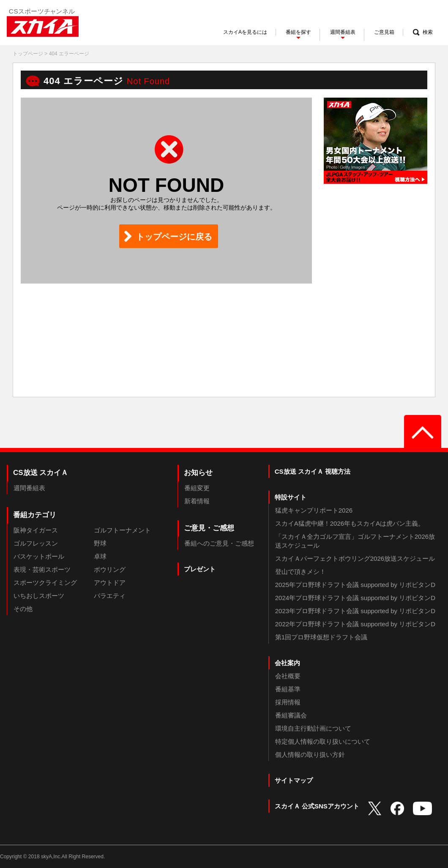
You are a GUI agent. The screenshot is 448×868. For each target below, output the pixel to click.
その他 (23, 609)
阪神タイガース (36, 530)
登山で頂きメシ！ (300, 572)
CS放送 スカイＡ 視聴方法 (313, 471)
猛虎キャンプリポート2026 (314, 510)
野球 (100, 543)
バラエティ (110, 596)
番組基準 (288, 689)
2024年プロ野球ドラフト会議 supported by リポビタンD (355, 598)
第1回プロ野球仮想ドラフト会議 (321, 637)
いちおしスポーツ (39, 596)
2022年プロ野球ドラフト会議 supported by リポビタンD (355, 624)
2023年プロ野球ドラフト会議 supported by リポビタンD (355, 611)
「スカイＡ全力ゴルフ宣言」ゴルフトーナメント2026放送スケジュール (355, 541)
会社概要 (288, 676)
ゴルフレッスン (36, 543)
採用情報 (288, 702)
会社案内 (287, 663)
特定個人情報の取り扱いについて (323, 741)
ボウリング (110, 569)
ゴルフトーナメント (122, 530)
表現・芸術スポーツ (42, 569)
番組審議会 (291, 715)
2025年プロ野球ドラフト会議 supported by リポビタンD (355, 585)
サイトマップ (294, 780)
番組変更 (197, 488)
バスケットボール (39, 556)
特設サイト (291, 497)
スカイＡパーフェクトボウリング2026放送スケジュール (355, 558)
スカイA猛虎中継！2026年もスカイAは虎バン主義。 (350, 523)
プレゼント (200, 569)
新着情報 (197, 501)
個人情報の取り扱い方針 (310, 755)
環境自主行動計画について (313, 728)
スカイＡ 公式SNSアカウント (317, 806)
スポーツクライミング (45, 583)
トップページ (28, 54)
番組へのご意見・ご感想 (219, 543)
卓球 (100, 556)
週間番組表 (29, 488)
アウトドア (110, 583)
